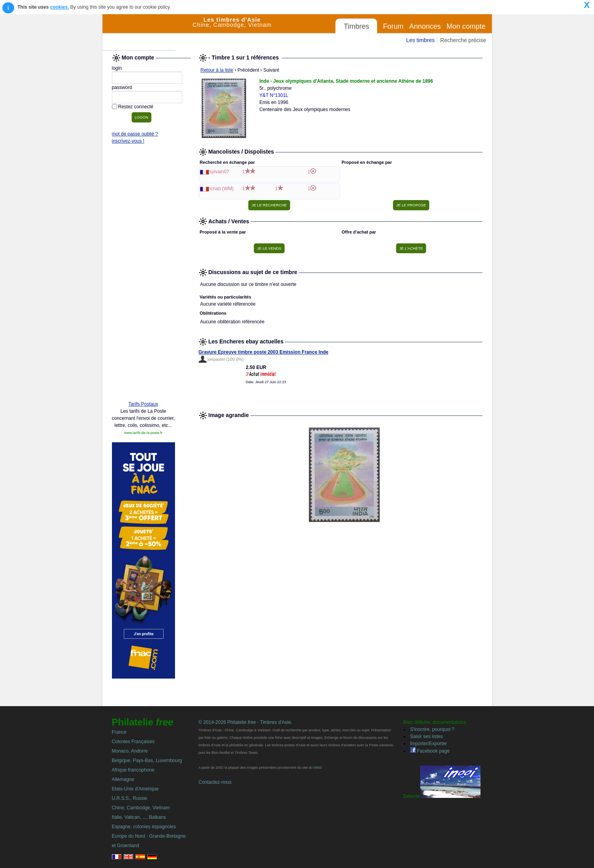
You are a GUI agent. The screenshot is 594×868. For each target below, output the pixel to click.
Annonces (425, 26)
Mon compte (466, 26)
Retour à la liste (217, 70)
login (117, 68)
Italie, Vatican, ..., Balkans (139, 817)
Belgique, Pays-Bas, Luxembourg (147, 760)
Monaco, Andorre (130, 751)
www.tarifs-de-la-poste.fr (143, 433)
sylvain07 (220, 172)
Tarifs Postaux (143, 404)
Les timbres (420, 40)
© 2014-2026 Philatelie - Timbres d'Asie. (246, 722)
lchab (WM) (222, 189)
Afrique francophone (133, 770)
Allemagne (123, 779)
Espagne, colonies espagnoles (144, 827)
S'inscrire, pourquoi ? (432, 729)
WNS (318, 768)
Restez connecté (136, 107)
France (119, 732)
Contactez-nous (215, 782)
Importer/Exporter (429, 744)
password (122, 87)
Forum (393, 26)
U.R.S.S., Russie (130, 798)
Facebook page (430, 751)
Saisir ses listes (427, 736)
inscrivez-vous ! (128, 141)
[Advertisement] (143, 274)
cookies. (60, 7)
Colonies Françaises (133, 742)
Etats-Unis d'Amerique (135, 789)
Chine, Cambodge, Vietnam (141, 808)
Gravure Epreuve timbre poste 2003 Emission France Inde (263, 352)
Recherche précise (463, 40)
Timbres (356, 26)
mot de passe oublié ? (135, 134)
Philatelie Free (148, 32)
